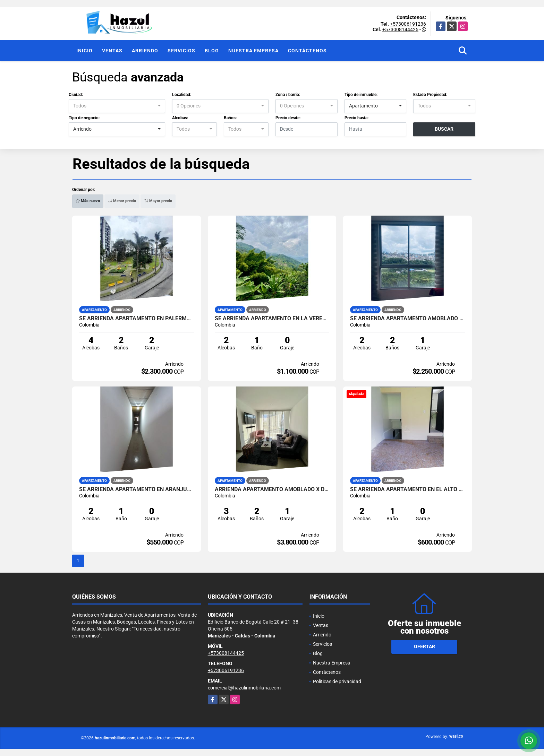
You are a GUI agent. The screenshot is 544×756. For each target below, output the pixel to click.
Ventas (112, 51)
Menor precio (122, 201)
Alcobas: (180, 118)
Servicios (181, 51)
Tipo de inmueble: (361, 95)
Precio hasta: (356, 118)
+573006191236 (408, 24)
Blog (212, 51)
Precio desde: (288, 118)
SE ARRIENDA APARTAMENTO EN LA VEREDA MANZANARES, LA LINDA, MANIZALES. (272, 319)
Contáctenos (307, 51)
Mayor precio (158, 201)
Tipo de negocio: (84, 118)
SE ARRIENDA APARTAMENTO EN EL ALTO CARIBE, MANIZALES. (407, 489)
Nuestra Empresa (253, 51)
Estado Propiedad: (430, 95)
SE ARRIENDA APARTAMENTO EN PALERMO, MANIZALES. (137, 319)
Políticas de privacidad (337, 681)
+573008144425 (400, 29)
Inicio (84, 51)
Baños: (230, 118)
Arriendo (145, 51)
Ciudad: (76, 95)
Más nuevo (88, 201)
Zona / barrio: (288, 95)
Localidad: (182, 95)
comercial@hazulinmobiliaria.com (244, 688)
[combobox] (117, 106)
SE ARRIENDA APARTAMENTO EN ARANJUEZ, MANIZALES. (137, 489)
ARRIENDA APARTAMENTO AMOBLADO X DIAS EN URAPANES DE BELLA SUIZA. (272, 489)
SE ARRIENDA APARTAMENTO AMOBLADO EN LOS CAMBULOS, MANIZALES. (407, 319)
